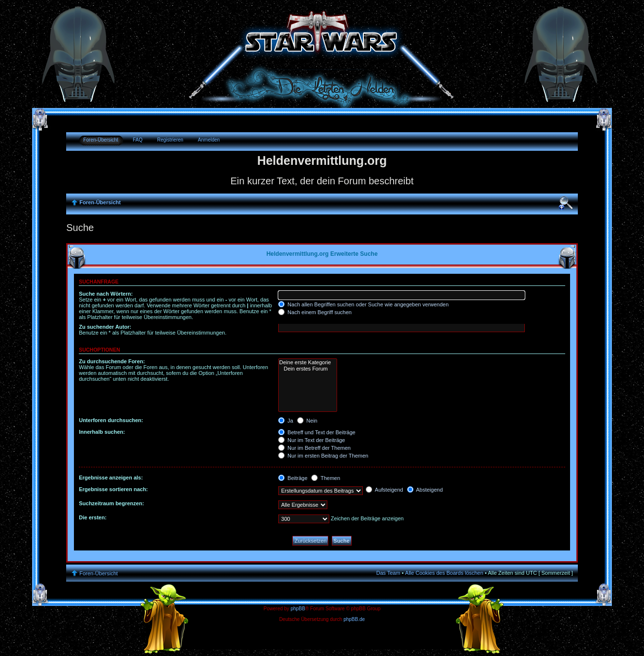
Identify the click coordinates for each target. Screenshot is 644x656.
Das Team (388, 573)
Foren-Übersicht (101, 140)
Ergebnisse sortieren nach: (113, 489)
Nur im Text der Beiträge (312, 440)
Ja (286, 421)
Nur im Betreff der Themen (314, 448)
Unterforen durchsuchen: (111, 420)
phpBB (298, 609)
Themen (326, 478)
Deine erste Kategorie (308, 363)
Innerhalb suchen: (102, 432)
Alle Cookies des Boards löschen (444, 573)
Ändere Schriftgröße (566, 203)
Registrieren (170, 140)
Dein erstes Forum (308, 369)
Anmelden (209, 140)
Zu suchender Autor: (105, 327)
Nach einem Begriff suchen (315, 312)
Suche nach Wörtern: (106, 294)
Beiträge (293, 478)
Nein (307, 421)
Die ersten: (93, 517)
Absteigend (425, 490)
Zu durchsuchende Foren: (112, 361)
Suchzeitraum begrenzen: (111, 503)
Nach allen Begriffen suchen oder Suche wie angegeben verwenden (363, 304)
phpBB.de (354, 619)
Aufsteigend (385, 490)
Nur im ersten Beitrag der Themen (323, 456)
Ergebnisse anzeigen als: (111, 478)
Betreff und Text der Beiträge (317, 432)
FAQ (138, 140)
